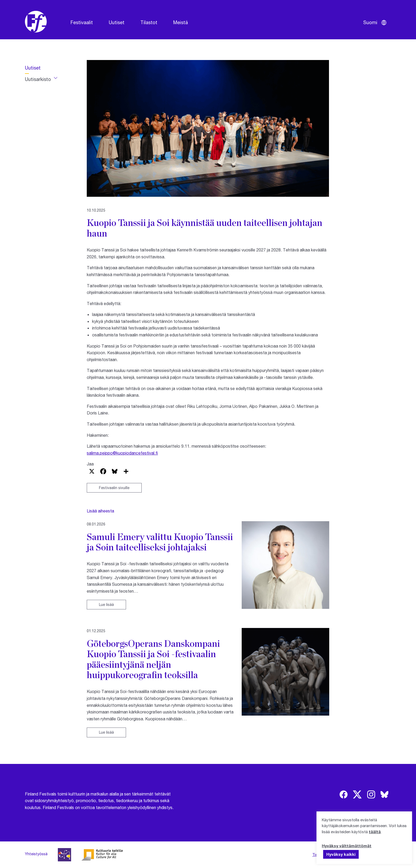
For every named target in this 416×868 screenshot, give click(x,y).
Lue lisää (106, 604)
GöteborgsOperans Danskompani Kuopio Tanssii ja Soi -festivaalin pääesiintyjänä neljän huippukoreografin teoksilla (153, 659)
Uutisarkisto (38, 79)
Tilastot (149, 22)
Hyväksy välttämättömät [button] (347, 846)
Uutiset (117, 22)
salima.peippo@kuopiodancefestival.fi (122, 453)
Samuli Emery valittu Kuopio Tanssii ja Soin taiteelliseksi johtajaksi (160, 542)
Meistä (181, 22)
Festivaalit (82, 22)
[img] (344, 794)
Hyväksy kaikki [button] (341, 854)
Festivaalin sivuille (114, 488)
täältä (375, 832)
